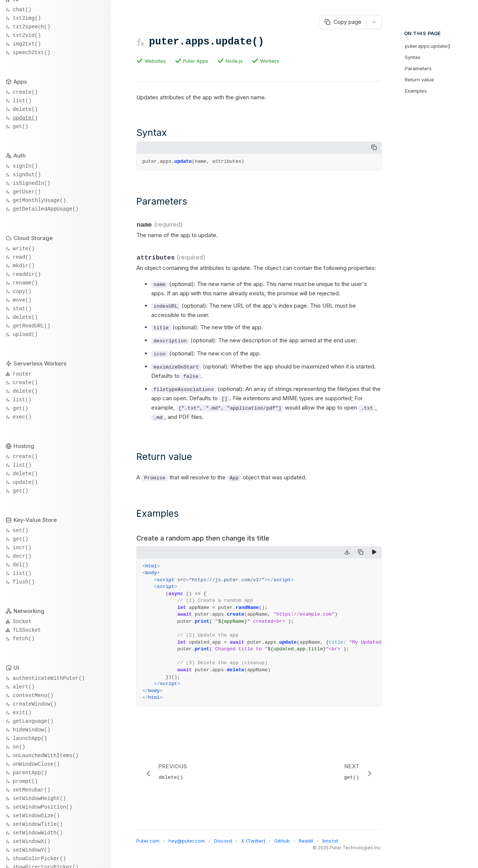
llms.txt (330, 843)
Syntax (413, 57)
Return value (419, 80)
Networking (29, 611)
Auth (20, 155)
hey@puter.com (187, 843)
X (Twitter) (253, 843)
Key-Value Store (35, 520)
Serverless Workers (40, 363)
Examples (416, 91)
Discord (223, 843)
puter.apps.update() (428, 46)
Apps (20, 82)
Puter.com (148, 843)
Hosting (24, 446)
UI (16, 668)
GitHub (282, 843)
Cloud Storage (33, 238)
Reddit (306, 843)
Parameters (418, 68)
